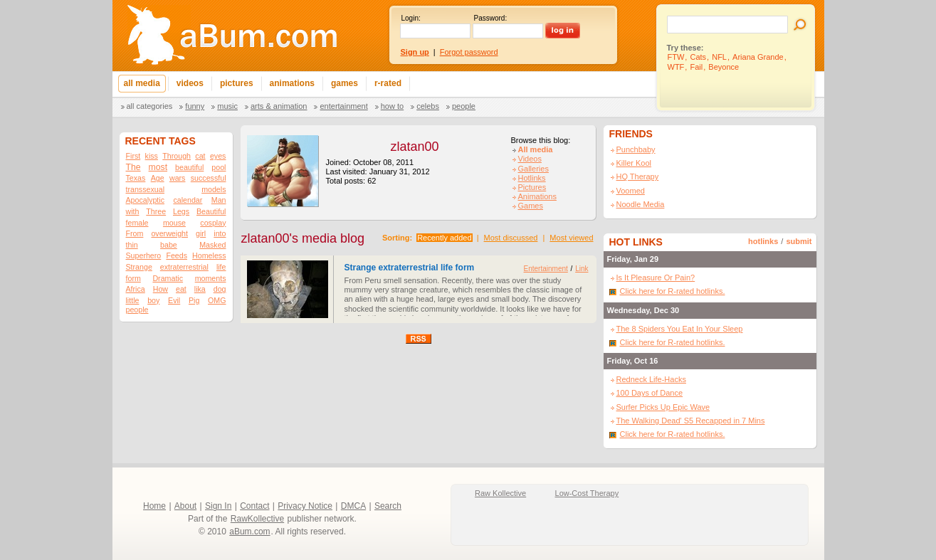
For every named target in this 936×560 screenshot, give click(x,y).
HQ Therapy (638, 176)
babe (169, 245)
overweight (169, 233)
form (133, 278)
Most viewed (571, 238)
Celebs (428, 106)
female (137, 223)
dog (220, 289)
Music (227, 106)
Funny (195, 106)
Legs (181, 211)
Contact (254, 506)
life (221, 267)
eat (181, 289)
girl (201, 233)
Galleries (533, 169)
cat (200, 156)
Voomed (631, 191)
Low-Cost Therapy (587, 493)
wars (178, 178)
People (464, 106)
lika (200, 289)
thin (132, 245)
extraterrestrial (184, 267)
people (137, 310)
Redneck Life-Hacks (651, 379)
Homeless (209, 255)
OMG (217, 300)
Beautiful (211, 211)
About (185, 506)
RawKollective (257, 519)
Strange (139, 267)
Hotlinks (532, 178)
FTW (676, 57)
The (133, 167)
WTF (676, 67)
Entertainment (343, 106)
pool (219, 167)
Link (582, 269)
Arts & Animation (279, 106)
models (214, 189)
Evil (174, 300)
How (161, 289)
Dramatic (168, 278)
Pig (194, 300)
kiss (152, 156)
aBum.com (249, 532)
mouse (174, 223)
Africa (136, 289)
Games (531, 206)
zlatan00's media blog (303, 238)
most (158, 167)
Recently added (444, 238)
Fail (696, 67)
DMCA (353, 506)
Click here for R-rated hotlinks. (673, 291)
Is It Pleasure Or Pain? (656, 278)
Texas (136, 178)
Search (388, 506)
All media (536, 149)
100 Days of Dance (650, 393)
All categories (150, 106)
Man (219, 200)
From (135, 233)
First (133, 156)
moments (211, 278)
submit (799, 241)
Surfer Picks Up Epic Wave (663, 407)
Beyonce (724, 67)
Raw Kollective (500, 493)
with (133, 211)
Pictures (532, 187)
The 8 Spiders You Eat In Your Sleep (680, 329)
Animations (537, 196)
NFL (719, 57)
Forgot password (469, 52)
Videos (530, 159)
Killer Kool (634, 163)
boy (153, 300)
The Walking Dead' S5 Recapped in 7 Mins (691, 421)
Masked (212, 245)
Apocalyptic (146, 200)
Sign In (218, 506)
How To (392, 106)
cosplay (213, 223)
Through (177, 156)
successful (209, 178)
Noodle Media (641, 204)
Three (156, 211)
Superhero (144, 255)
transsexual (146, 189)
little (133, 300)
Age (158, 178)
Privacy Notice (305, 506)
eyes (218, 156)
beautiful (189, 167)
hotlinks (763, 241)
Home (154, 506)
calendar (188, 200)
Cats (698, 57)
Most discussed (511, 238)
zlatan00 (414, 147)
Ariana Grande (758, 57)
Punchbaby (636, 149)
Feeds (177, 255)
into (220, 233)
